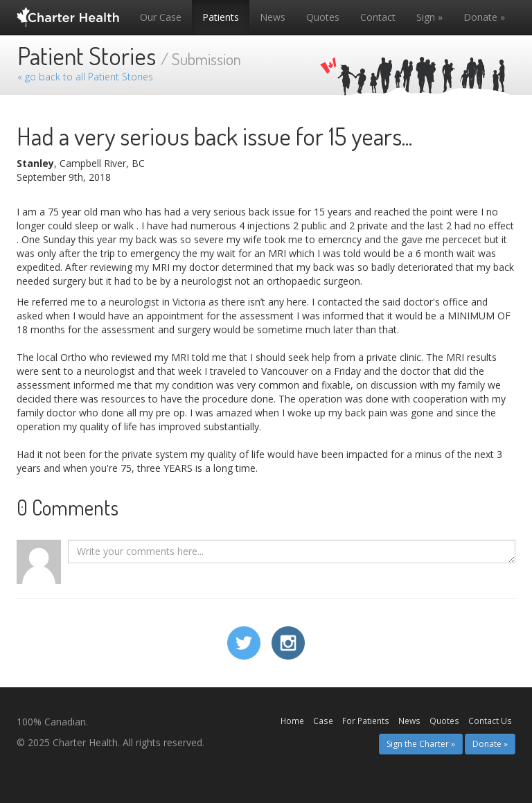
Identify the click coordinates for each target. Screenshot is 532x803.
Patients (221, 17)
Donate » (484, 17)
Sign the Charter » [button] (421, 744)
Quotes (323, 17)
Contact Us (490, 721)
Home (292, 721)
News (273, 17)
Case (323, 721)
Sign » (429, 17)
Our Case (161, 17)
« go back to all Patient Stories (85, 77)
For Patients (366, 721)
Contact (378, 17)
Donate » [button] (490, 744)
